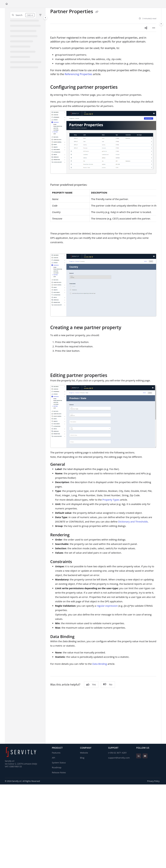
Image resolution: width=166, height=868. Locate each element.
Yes (91, 684)
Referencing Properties (78, 74)
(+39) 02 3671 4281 (117, 753)
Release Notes (59, 772)
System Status (59, 763)
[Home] (7, 4)
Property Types (111, 500)
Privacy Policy (153, 781)
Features (56, 753)
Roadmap (57, 767)
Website (84, 753)
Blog (82, 758)
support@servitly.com (119, 758)
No (108, 684)
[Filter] (40, 15)
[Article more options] (154, 28)
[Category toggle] (45, 18)
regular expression (107, 606)
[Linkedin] (139, 756)
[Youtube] (145, 756)
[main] (103, 376)
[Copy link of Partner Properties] (97, 12)
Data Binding (100, 664)
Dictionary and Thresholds (133, 522)
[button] (23, 15)
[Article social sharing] (146, 28)
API (53, 758)
